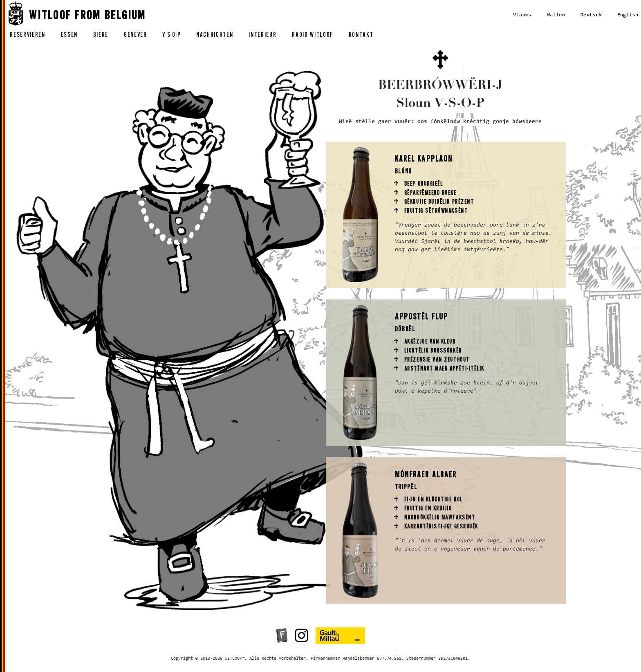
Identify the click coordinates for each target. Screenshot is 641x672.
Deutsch (591, 15)
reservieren (27, 36)
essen (69, 36)
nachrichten (215, 36)
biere (101, 36)
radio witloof (313, 36)
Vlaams (522, 15)
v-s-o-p (171, 36)
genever (136, 36)
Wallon (556, 15)
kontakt (361, 36)
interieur (262, 36)
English (628, 15)
